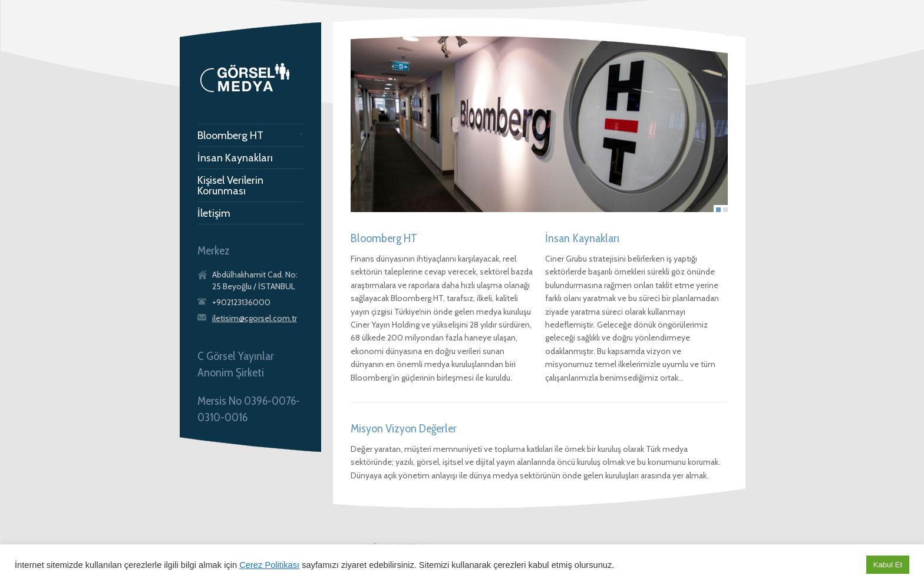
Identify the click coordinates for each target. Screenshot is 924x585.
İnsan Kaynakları (235, 158)
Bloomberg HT (230, 135)
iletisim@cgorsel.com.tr (255, 318)
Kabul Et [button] (888, 565)
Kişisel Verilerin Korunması (230, 186)
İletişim (214, 213)
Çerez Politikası (269, 565)
